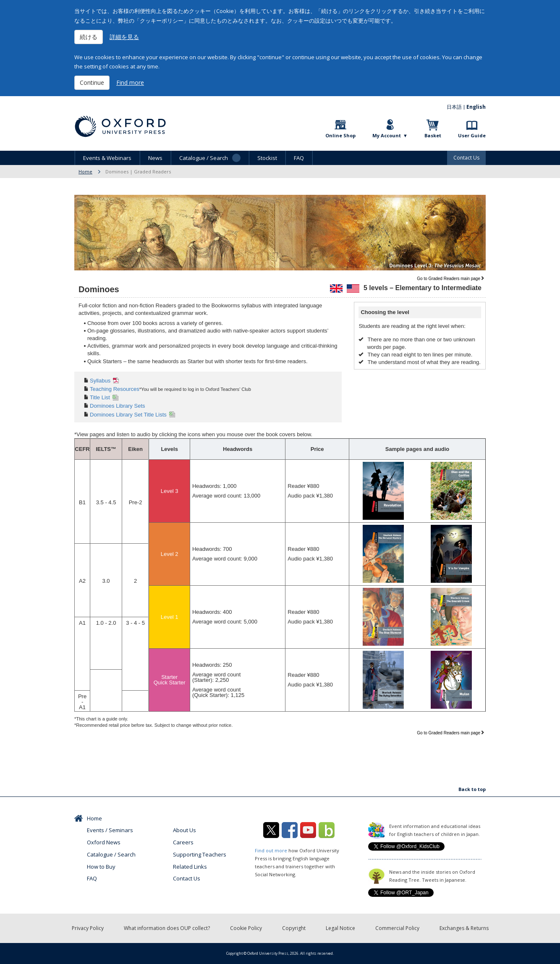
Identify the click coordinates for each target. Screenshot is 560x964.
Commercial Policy (397, 928)
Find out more (271, 850)
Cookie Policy (246, 928)
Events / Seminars (110, 830)
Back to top (472, 789)
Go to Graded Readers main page (449, 279)
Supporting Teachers (200, 854)
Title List (100, 397)
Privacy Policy (88, 928)
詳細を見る (124, 37)
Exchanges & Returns (464, 928)
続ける (89, 37)
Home (85, 172)
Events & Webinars (107, 158)
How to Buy (101, 867)
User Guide (472, 135)
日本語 (454, 107)
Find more (130, 83)
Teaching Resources (115, 389)
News (155, 158)
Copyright (294, 928)
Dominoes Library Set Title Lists (128, 415)
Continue (92, 83)
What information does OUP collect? (167, 928)
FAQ (299, 158)
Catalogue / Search (111, 854)
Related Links (190, 867)
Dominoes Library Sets (118, 406)
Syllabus (100, 381)
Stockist (267, 158)
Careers (183, 842)
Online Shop (340, 135)
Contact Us (466, 158)
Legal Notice (340, 928)
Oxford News (104, 842)
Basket (433, 135)
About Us (184, 830)
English (476, 107)
